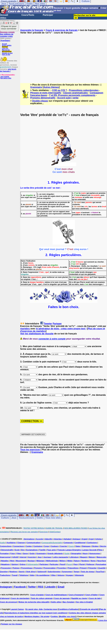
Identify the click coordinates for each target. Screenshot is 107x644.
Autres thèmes (51, 87)
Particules (54, 564)
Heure (85, 553)
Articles (99, 539)
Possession (6, 568)
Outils (29, 4)
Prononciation (50, 568)
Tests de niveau (88, 572)
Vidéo (32, 575)
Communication (33, 543)
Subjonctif (42, 572)
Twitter (32, 587)
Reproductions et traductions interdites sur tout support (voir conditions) (36, 613)
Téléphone (24, 575)
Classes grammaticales (75, 93)
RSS (41, 587)
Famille (42, 550)
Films (100, 550)
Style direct (31, 572)
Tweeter (48, 324)
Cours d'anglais (37, 595)
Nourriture (102, 561)
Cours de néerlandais (20, 598)
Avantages (5, 40)
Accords (39, 539)
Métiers (63, 561)
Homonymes (95, 553)
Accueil (4, 15)
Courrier (64, 546)
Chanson (21, 543)
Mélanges (40, 561)
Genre (25, 553)
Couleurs (55, 546)
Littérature (74, 557)
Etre (23, 550)
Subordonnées (54, 572)
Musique (31, 561)
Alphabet (67, 539)
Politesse (90, 564)
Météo (70, 561)
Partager (57, 324)
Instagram (6, 587)
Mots (12, 561)
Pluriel (82, 564)
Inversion (32, 557)
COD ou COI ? (60, 90)
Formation (4, 553)
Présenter (92, 568)
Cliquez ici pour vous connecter (9, 27)
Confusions (92, 543)
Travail (15, 575)
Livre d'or (5, 48)
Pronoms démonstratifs (43, 98)
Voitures (61, 575)
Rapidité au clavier (79, 598)
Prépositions (73, 568)
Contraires (38, 546)
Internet (23, 557)
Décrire (103, 546)
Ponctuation (101, 564)
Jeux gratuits (5, 77)
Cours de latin (95, 598)
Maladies (5, 561)
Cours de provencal (8, 602)
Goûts (32, 553)
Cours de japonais (62, 598)
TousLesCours (16, 4)
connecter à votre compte (52, 339)
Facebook (20, 587)
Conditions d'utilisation (68, 609)
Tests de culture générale (42, 598)
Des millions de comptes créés (7, 34)
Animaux (76, 539)
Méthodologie (52, 561)
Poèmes (16, 568)
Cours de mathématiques (56, 595)
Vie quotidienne (43, 575)
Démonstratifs (7, 550)
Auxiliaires (11, 543)
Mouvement (21, 561)
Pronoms (38, 568)
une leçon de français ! (8, 70)
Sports (22, 572)
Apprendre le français (32, 30)
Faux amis (52, 550)
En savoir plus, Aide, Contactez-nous (41, 609)
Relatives (13, 572)
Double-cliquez (40, 101)
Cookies (54, 616)
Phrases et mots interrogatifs (46, 93)
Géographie (76, 553)
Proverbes (62, 568)
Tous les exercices (30, 450)
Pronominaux (27, 568)
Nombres (85, 561)
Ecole (17, 550)
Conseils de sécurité (89, 609)
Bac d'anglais (68, 602)
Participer (48, 15)
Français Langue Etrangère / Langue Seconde (77, 550)
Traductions (5, 575)
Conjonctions (6, 546)
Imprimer (5, 47)
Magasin (84, 557)
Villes (53, 575)
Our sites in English (84, 602)
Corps (47, 546)
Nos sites (40, 4)
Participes (44, 564)
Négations (5, 564)
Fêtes (19, 553)
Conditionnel (80, 543)
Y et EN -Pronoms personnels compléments (72, 95)
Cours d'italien (92, 595)
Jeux (4, 4)
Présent (83, 568)
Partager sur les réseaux (11, 624)
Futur (13, 553)
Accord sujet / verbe (68, 98)
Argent (85, 539)
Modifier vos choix (67, 616)
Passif (63, 564)
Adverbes (58, 539)
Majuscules (101, 557)
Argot (91, 539)
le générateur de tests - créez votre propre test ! (61, 329)
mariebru (25, 329)
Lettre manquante (61, 557)
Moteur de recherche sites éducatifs (34, 602)
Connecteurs (19, 546)
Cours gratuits (9, 515)
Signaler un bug (7, 53)
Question (4, 572)
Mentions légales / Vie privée (37, 616)
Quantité (102, 568)
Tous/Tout (100, 572)
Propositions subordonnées (84, 90)
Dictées (95, 546)
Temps (76, 572)
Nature (77, 561)
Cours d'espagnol (76, 595)
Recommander (7, 52)
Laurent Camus (17, 609)
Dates (78, 546)
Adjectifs (48, 539)
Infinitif (15, 557)
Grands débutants (55, 553)
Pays (76, 564)
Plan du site (6, 50)
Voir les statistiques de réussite (37, 334)
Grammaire (36, 87)
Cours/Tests (28, 15)
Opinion (15, 564)
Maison (92, 557)
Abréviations (29, 539)
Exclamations (32, 550)
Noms (93, 561)
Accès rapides (7, 45)
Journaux (47, 557)
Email (61, 587)
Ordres (23, 564)
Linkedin (50, 587)
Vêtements (79, 575)
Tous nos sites (53, 518)
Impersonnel (5, 557)
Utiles (3, 18)
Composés (68, 543)
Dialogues (86, 546)
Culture (5, 518)
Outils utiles (56, 602)
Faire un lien (6, 55)
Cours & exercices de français (62, 30)
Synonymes (67, 572)
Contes (29, 546)
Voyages (70, 575)
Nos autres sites (6, 78)
